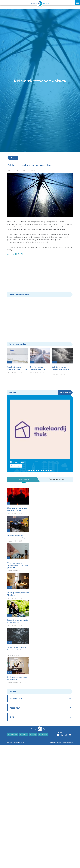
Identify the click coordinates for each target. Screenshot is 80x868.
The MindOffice (67, 743)
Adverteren (13, 735)
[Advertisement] (40, 275)
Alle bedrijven (65, 392)
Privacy (33, 735)
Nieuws (13, 158)
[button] (29, 470)
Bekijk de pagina (16, 466)
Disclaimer (43, 735)
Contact (23, 735)
